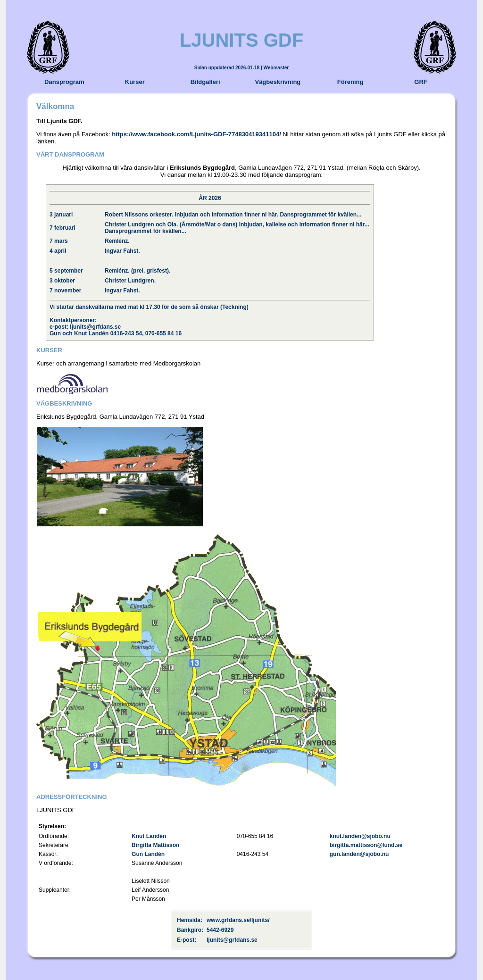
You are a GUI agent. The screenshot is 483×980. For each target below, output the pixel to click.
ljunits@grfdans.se (95, 327)
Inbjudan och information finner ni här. (227, 215)
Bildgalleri (205, 82)
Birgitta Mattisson (155, 845)
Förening (350, 82)
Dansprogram (64, 82)
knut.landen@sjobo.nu (360, 836)
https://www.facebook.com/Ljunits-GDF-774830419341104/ (196, 134)
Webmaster (276, 68)
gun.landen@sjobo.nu (359, 854)
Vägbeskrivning (278, 82)
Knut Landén (149, 836)
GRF (421, 82)
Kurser (135, 82)
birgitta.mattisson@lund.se (366, 845)
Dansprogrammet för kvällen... (321, 215)
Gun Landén (148, 854)
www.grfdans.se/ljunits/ (238, 920)
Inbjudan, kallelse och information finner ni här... (304, 224)
